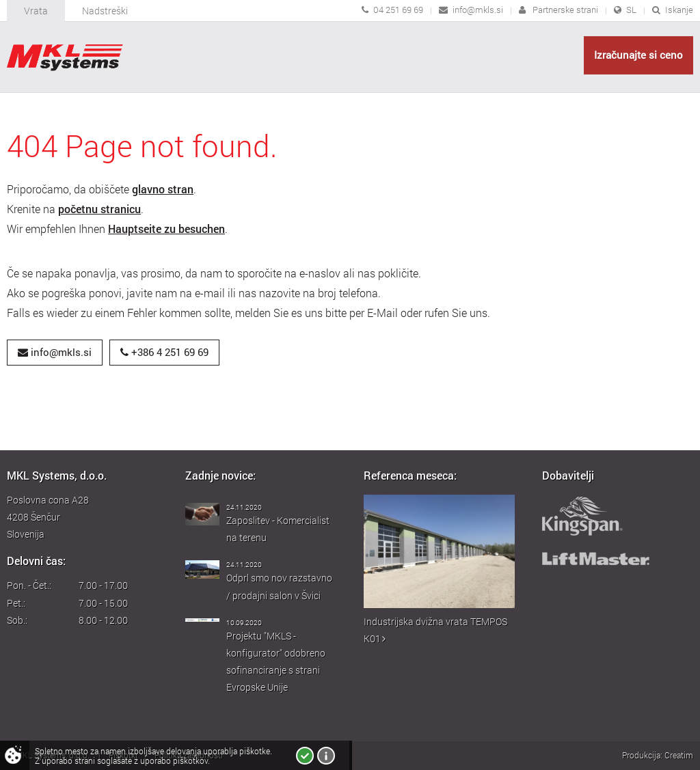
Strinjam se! (305, 756)
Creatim (679, 755)
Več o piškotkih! (326, 756)
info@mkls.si (478, 10)
